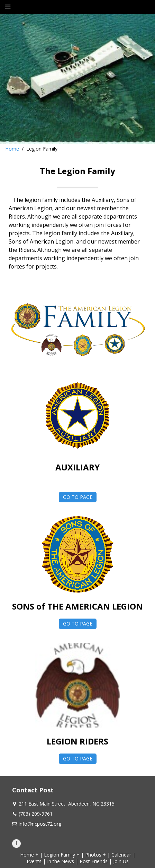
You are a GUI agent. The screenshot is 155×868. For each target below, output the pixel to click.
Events (34, 861)
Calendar (121, 855)
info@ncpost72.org (40, 824)
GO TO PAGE (78, 497)
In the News (61, 861)
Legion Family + (62, 855)
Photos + (95, 855)
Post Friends (94, 861)
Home (12, 149)
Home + (29, 855)
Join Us (121, 861)
